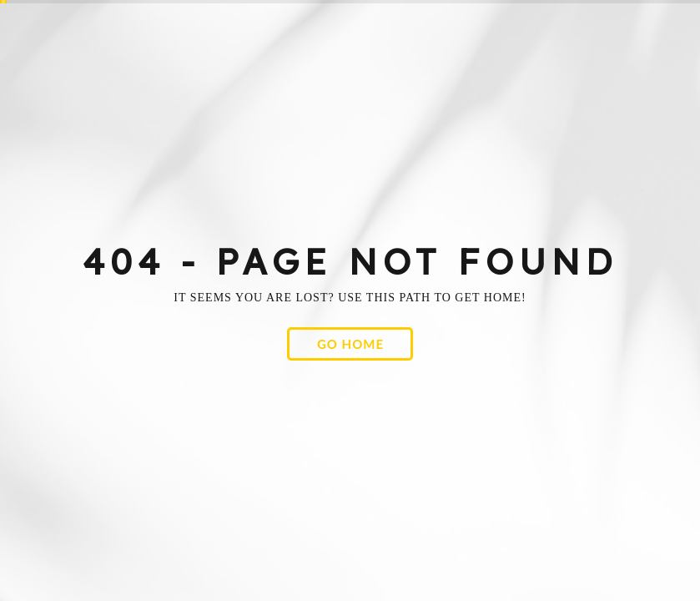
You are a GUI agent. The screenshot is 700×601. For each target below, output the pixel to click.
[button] (350, 344)
